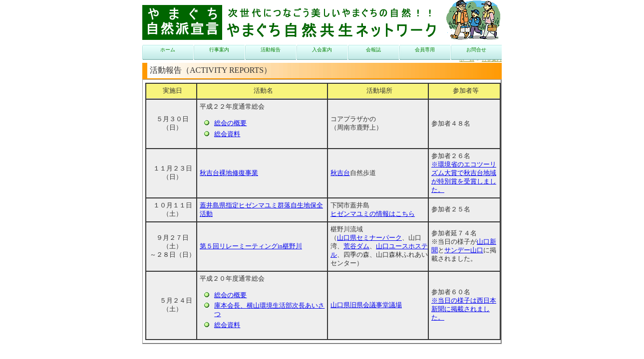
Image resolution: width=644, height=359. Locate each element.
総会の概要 (230, 123)
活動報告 (271, 50)
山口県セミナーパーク (369, 238)
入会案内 (322, 50)
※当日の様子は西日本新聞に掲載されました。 (464, 309)
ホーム (168, 50)
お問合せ (476, 50)
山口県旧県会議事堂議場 (366, 305)
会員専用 (425, 50)
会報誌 (373, 50)
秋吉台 (340, 173)
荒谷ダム (356, 246)
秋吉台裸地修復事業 (229, 173)
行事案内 (219, 50)
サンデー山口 (464, 250)
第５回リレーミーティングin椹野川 (251, 246)
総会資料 (227, 134)
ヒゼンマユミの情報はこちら (373, 214)
